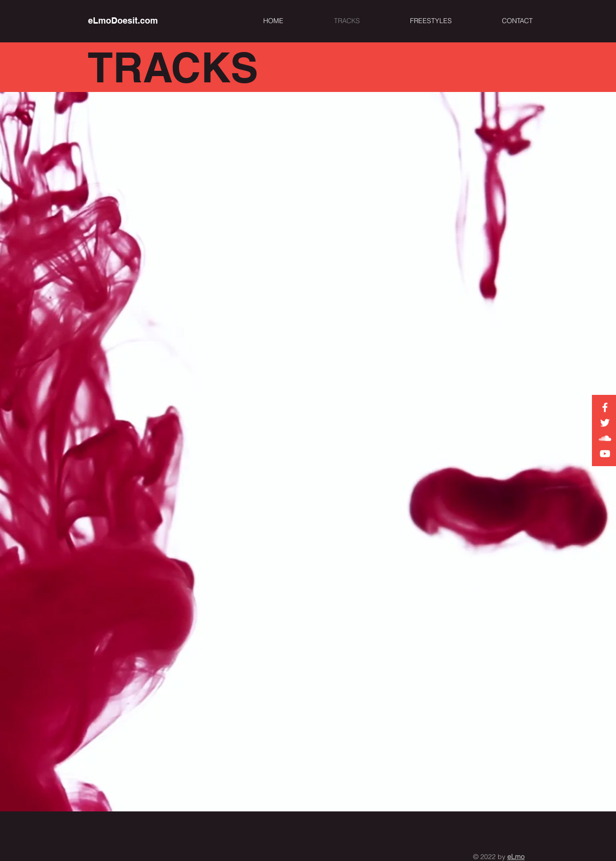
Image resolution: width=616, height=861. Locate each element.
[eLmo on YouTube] (605, 454)
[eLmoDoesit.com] (123, 21)
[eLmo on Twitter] (605, 423)
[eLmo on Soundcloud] (605, 438)
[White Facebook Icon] (605, 407)
